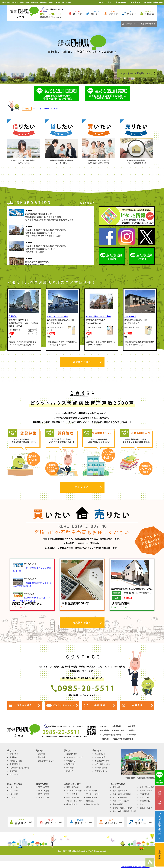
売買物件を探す (82, 623)
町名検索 (70, 771)
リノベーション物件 (74, 791)
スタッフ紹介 (119, 730)
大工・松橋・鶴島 (120, 798)
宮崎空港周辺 (118, 804)
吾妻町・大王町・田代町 (123, 808)
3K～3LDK (14, 794)
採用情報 (105, 730)
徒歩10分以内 (72, 804)
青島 (142, 804)
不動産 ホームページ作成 (131, 867)
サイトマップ (15, 775)
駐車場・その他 (93, 804)
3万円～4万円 (43, 787)
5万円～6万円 (43, 794)
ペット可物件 (72, 794)
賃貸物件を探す (82, 362)
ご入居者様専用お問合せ (111, 735)
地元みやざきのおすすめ (123, 739)
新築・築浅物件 (73, 787)
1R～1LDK (14, 787)
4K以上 (12, 798)
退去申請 (132, 735)
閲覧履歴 (121, 3)
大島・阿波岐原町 (147, 787)
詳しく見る (82, 487)
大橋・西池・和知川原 (122, 794)
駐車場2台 (90, 801)
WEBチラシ (71, 764)
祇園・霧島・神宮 (120, 791)
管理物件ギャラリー (46, 761)
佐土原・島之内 (146, 808)
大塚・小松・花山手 (121, 801)
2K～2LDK (14, 791)
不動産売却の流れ (102, 761)
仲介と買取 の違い (102, 764)
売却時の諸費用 (101, 768)
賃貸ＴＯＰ (14, 754)
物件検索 (117, 726)
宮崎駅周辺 (144, 794)
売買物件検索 (72, 754)
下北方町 (116, 787)
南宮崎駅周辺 (145, 801)
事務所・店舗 (92, 798)
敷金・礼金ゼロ (73, 798)
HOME (104, 726)
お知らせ (105, 739)
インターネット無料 (74, 801)
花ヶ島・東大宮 (146, 791)
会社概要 (132, 726)
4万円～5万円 (43, 791)
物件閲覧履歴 (15, 764)
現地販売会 (71, 761)
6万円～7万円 (43, 798)
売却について (100, 754)
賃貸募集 (42, 754)
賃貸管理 (42, 757)
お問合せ (132, 730)
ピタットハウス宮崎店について (138, 73)
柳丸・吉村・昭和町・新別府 (124, 811)
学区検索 (70, 768)
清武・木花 (144, 798)
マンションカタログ (74, 757)
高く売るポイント (102, 771)
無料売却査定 (100, 757)
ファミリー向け (93, 794)
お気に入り (105, 3)
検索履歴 (135, 3)
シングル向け (92, 791)
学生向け (90, 787)
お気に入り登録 (16, 761)
